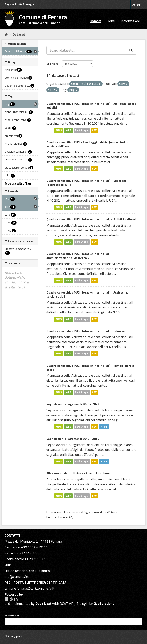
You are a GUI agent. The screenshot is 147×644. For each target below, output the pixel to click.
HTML (104, 427)
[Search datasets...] (86, 50)
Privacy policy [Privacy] (15, 636)
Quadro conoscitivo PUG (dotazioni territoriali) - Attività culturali (91, 219)
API (109, 512)
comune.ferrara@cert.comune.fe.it (29, 588)
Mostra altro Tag (18, 183)
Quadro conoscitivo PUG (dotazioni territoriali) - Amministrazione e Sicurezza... (79, 256)
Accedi (136, 5)
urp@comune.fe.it (18, 576)
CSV (94, 130)
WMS (59, 130)
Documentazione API (59, 517)
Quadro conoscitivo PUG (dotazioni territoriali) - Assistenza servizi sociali (87, 294)
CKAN (11, 599)
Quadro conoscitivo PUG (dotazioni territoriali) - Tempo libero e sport (90, 368)
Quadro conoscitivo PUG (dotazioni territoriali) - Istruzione (87, 331)
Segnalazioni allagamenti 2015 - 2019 (73, 439)
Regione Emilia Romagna (20, 4)
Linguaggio (11, 615)
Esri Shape (82, 130)
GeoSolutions (104, 603)
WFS (68, 130)
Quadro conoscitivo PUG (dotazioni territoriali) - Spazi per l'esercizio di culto (86, 183)
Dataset (96, 21)
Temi (111, 21)
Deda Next (43, 603)
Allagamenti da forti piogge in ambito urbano (78, 473)
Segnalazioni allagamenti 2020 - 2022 (73, 404)
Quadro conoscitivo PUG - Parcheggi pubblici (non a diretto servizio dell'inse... (87, 144)
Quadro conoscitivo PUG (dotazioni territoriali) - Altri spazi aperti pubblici (91, 106)
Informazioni (130, 21)
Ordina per (53, 63)
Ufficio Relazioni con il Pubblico (27, 571)
